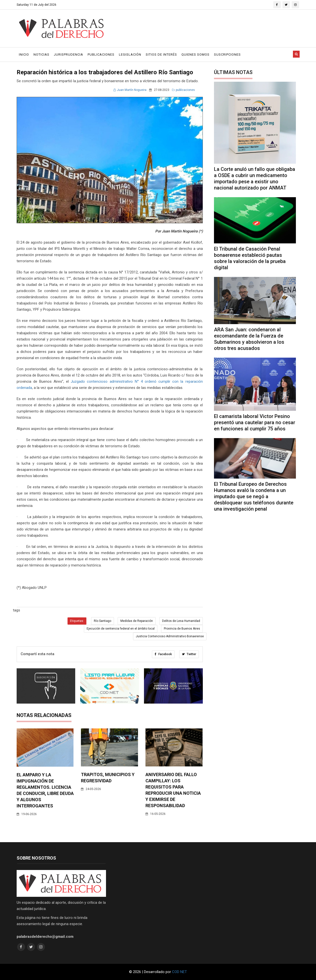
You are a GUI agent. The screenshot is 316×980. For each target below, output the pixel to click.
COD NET (179, 972)
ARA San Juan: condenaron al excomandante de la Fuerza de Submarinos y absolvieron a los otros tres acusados (249, 339)
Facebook (163, 654)
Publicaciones (101, 55)
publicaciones (183, 90)
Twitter (189, 654)
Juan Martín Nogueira (130, 90)
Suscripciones (227, 55)
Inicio (24, 55)
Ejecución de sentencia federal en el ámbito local (121, 629)
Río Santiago (103, 621)
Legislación (130, 55)
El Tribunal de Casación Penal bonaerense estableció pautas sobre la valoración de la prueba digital (250, 258)
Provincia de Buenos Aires (182, 629)
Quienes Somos (195, 55)
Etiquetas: (77, 621)
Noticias (41, 55)
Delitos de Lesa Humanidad (181, 621)
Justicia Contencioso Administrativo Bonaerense (170, 636)
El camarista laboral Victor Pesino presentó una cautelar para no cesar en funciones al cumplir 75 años (255, 422)
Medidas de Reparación (137, 621)
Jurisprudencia (69, 55)
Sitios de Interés (161, 55)
